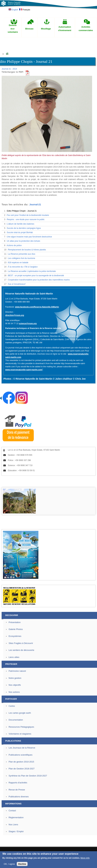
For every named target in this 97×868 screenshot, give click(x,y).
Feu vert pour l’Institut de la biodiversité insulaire (28, 215)
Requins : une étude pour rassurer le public (26, 219)
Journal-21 (35, 205)
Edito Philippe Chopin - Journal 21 (22, 211)
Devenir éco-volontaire (13, 29)
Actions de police (14, 245)
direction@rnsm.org (15, 315)
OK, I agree (9, 864)
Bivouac (29, 29)
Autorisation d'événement (65, 29)
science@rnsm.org (28, 324)
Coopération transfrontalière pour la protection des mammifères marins (39, 280)
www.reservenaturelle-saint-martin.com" (24, 370)
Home (7, 54)
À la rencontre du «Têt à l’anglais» (23, 267)
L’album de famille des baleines (21, 224)
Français (25, 10)
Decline (22, 864)
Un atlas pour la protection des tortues (24, 241)
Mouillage (46, 29)
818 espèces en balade (18, 263)
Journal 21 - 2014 (9, 69)
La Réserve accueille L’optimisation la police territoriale (32, 271)
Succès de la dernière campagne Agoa (24, 228)
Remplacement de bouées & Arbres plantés (27, 250)
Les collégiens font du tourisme (21, 258)
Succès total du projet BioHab (20, 232)
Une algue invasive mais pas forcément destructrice (29, 237)
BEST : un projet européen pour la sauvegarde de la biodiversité (36, 276)
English (13, 10)
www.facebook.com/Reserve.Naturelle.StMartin (37, 307)
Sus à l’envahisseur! (17, 284)
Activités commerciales (86, 29)
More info (85, 858)
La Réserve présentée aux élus (22, 254)
